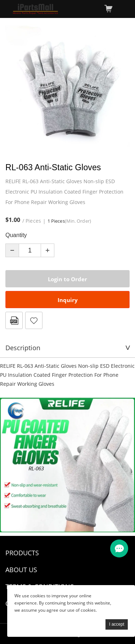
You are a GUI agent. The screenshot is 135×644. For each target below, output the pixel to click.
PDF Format (14, 320)
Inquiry (68, 300)
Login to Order (67, 279)
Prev (15, 86)
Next (120, 86)
